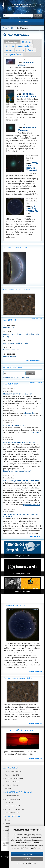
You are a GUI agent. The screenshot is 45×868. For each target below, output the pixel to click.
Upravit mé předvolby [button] (27, 863)
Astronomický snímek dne (15, 248)
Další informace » (35, 671)
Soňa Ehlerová (8, 422)
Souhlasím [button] (27, 854)
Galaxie (7, 823)
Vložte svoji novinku (36, 382)
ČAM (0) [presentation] (31, 50)
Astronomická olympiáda (14, 778)
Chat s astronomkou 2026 (14, 425)
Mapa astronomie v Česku (14, 809)
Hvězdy (7, 820)
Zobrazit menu (22, 22)
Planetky (8, 827)
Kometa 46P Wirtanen (27, 129)
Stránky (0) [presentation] (26, 42)
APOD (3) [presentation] (20, 50)
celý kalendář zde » (34, 361)
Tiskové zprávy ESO (12, 782)
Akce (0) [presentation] (9, 50)
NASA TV (8, 788)
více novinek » (36, 537)
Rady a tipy (9, 802)
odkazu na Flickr (29, 413)
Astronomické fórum (12, 813)
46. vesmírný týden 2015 (32, 208)
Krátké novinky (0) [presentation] (25, 46)
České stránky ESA (11, 785)
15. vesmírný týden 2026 (14, 606)
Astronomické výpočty (13, 799)
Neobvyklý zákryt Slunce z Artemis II (19, 394)
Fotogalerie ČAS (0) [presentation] (14, 54)
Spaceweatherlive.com (32, 505)
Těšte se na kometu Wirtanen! (32, 167)
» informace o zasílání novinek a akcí (17, 377)
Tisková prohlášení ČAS (13, 772)
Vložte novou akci (37, 319)
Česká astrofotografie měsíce (17, 290)
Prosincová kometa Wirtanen (26, 95)
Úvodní (6, 28)
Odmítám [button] (27, 859)
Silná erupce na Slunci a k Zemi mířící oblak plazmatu (22, 515)
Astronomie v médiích (12, 806)
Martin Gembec (9, 391)
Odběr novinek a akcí (13, 367)
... (17, 86)
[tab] (12, 42)
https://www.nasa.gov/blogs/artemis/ (17, 471)
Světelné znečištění (12, 796)
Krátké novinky (10, 384)
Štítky (13, 28)
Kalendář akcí (10, 320)
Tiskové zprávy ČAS (12, 775)
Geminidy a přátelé (26, 64)
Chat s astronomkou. (34, 432)
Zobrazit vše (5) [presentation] (12, 42)
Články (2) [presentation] (10, 46)
